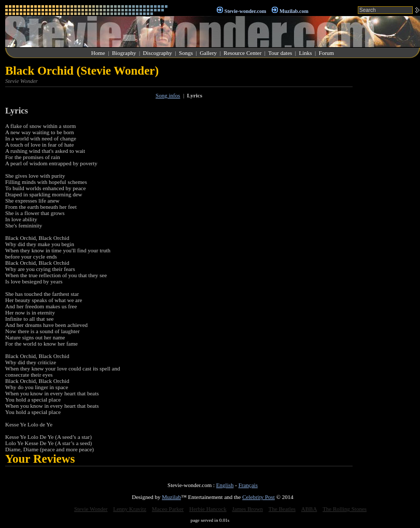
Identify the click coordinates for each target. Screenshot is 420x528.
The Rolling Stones (345, 509)
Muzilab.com (294, 11)
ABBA (309, 509)
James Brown (248, 509)
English (225, 485)
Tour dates (280, 53)
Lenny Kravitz (130, 509)
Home (98, 53)
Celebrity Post (258, 497)
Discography (158, 53)
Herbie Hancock (208, 509)
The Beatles (282, 509)
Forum (326, 53)
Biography (124, 53)
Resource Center (242, 53)
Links (306, 53)
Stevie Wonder (91, 509)
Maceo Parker (168, 509)
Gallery (208, 53)
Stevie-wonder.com (245, 11)
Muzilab (171, 497)
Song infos (168, 95)
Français (248, 485)
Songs (186, 53)
